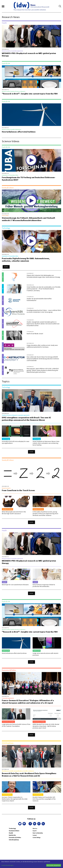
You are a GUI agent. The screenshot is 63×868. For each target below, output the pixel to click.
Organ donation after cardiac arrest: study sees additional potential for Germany (42, 346)
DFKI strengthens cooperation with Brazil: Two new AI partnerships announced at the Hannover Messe (26, 419)
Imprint (35, 831)
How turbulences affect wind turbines (19, 132)
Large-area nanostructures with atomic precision (46, 654)
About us (35, 828)
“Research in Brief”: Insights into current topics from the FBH (30, 94)
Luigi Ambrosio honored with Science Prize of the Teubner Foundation (16, 725)
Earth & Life (12, 835)
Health (11, 833)
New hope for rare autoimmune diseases (15, 585)
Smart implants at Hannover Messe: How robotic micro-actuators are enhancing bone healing (46, 443)
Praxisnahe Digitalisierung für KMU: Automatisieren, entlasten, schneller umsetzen (26, 260)
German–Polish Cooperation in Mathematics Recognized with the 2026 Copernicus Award (15, 799)
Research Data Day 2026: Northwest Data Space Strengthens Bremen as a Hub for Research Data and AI (29, 775)
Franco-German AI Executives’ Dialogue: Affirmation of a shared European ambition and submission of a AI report (28, 702)
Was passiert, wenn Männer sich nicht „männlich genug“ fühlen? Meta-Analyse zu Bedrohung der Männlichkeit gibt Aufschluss (43, 370)
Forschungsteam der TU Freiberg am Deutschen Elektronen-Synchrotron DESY (29, 179)
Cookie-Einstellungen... (8, 865)
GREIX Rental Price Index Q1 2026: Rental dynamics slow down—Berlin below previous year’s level (46, 726)
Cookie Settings (36, 838)
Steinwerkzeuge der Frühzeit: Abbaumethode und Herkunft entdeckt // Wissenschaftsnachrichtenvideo (28, 219)
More (6, 267)
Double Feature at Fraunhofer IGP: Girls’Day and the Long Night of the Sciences (44, 799)
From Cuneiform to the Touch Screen (18, 490)
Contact (35, 835)
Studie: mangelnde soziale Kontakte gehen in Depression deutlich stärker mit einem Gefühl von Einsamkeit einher (43, 324)
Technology (12, 828)
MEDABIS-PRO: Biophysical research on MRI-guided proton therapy (29, 55)
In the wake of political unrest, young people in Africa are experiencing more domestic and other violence (45, 514)
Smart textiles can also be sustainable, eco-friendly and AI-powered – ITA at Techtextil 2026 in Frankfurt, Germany (43, 289)
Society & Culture (14, 831)
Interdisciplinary (14, 840)
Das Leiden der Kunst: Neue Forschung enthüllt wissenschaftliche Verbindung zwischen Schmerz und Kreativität (43, 359)
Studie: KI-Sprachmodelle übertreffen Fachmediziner (39, 299)
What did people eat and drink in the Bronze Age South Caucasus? (14, 513)
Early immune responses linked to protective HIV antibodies (44, 585)
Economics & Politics (15, 838)
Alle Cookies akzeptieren (54, 865)
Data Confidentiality (38, 833)
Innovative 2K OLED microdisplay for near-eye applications (16, 442)
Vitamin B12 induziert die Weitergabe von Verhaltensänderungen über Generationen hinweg (43, 276)
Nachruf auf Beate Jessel (35, 334)
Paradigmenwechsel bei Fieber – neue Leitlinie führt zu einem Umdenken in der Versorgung (44, 311)
